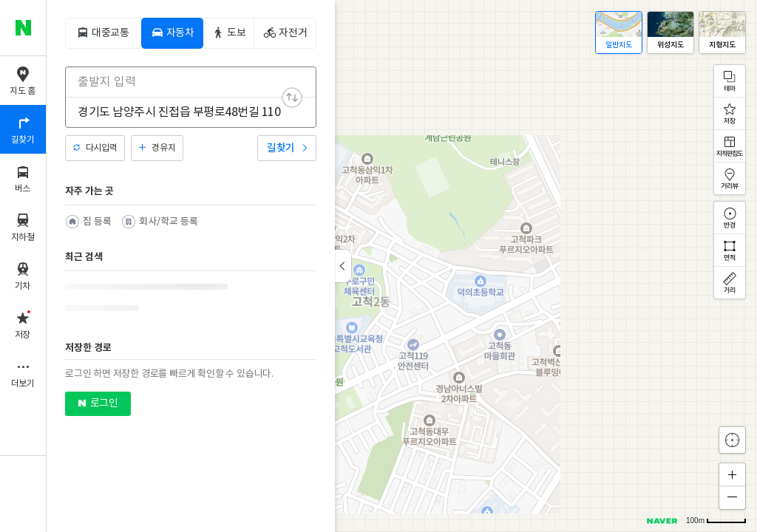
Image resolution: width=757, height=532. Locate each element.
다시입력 (101, 148)
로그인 (104, 403)
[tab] (103, 33)
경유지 (163, 148)
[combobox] (181, 82)
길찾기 (281, 148)
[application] (402, 266)
